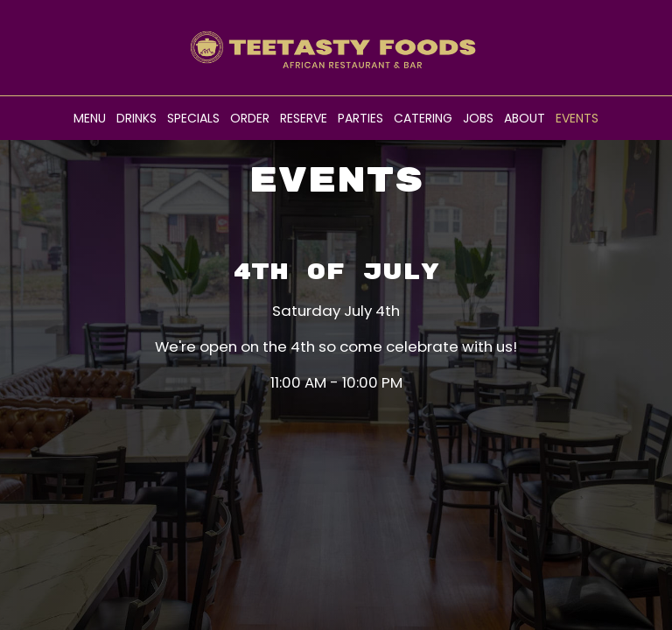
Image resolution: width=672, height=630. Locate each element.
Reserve (304, 118)
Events (577, 118)
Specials (193, 118)
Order (250, 118)
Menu (90, 118)
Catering (423, 118)
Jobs (478, 118)
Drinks (136, 118)
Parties (360, 118)
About (525, 118)
